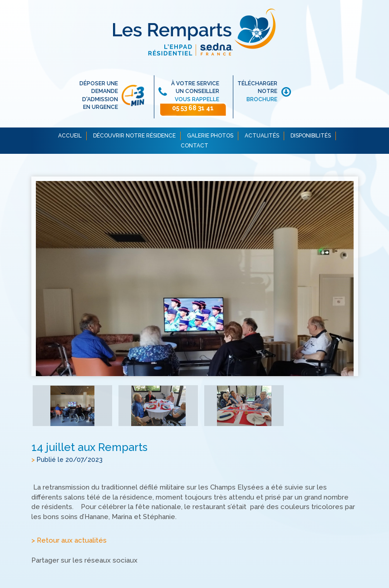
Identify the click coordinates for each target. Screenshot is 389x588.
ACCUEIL (70, 136)
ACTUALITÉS (262, 136)
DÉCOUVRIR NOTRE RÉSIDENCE (134, 136)
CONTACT (194, 146)
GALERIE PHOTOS (210, 136)
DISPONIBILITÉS (311, 136)
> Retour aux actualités (69, 541)
